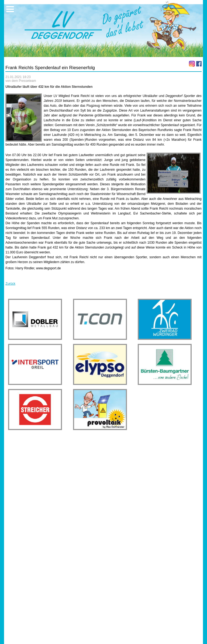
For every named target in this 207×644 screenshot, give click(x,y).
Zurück (10, 284)
